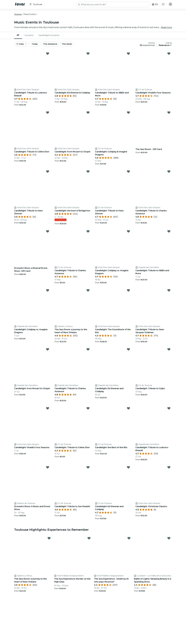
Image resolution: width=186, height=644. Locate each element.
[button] (31, 15)
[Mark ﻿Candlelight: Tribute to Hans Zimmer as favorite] (128, 173)
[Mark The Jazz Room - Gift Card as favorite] (169, 114)
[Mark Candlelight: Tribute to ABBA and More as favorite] (128, 55)
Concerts (29, 36)
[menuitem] (18, 36)
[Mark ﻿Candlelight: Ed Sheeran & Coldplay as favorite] (88, 55)
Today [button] (37, 45)
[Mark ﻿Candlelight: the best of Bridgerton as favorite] (88, 173)
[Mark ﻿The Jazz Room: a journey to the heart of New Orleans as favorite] (88, 292)
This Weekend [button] (55, 45)
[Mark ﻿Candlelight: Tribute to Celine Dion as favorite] (88, 410)
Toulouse (18, 15)
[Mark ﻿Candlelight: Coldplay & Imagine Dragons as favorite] (128, 114)
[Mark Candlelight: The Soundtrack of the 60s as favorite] (128, 292)
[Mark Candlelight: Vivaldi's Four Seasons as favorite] (48, 410)
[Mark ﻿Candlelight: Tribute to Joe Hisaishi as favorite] (88, 469)
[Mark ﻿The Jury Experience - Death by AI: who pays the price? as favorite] (129, 540)
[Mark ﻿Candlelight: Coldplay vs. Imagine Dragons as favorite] (128, 233)
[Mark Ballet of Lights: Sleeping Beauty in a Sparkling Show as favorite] (169, 540)
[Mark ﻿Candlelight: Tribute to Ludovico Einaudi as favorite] (48, 55)
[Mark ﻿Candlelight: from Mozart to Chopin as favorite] (88, 114)
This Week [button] (73, 45)
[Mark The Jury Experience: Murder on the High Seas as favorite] (89, 540)
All (18, 36)
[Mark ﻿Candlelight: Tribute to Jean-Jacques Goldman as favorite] (169, 292)
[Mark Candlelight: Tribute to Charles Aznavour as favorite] (169, 173)
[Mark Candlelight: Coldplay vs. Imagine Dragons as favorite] (48, 292)
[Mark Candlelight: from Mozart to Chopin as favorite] (48, 351)
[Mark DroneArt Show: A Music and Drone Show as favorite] (48, 469)
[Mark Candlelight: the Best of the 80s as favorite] (128, 410)
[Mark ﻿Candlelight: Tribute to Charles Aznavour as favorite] (88, 233)
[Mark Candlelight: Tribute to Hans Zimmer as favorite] (48, 173)
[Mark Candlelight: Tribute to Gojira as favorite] (169, 351)
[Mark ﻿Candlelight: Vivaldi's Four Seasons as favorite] (169, 55)
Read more (166, 28)
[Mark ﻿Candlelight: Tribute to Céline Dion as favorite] (48, 114)
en (154, 4)
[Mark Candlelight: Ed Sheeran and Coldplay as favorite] (128, 351)
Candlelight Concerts (49, 36)
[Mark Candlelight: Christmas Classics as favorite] (169, 469)
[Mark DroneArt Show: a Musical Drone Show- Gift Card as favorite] (48, 233)
